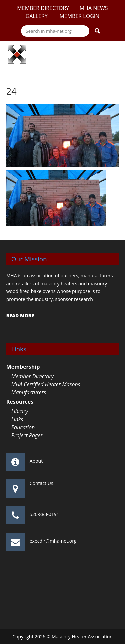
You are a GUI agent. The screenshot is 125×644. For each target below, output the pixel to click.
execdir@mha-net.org (53, 541)
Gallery (37, 16)
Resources (20, 402)
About (36, 461)
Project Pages (27, 435)
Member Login (79, 16)
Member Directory (43, 8)
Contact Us (41, 483)
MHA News (94, 8)
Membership (23, 367)
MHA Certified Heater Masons (46, 384)
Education (23, 427)
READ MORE (20, 315)
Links (17, 419)
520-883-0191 (44, 514)
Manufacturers (29, 392)
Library (20, 411)
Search (97, 31)
